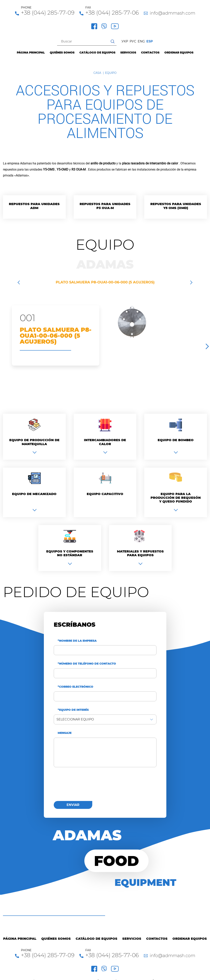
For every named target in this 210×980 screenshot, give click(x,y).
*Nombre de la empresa (77, 641)
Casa (97, 73)
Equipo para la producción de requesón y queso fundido (176, 498)
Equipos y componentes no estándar (70, 553)
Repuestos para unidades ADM (34, 206)
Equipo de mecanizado (34, 494)
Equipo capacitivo (105, 494)
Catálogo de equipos (97, 53)
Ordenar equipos (179, 53)
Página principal (31, 53)
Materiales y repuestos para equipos (140, 553)
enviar (73, 805)
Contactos (150, 53)
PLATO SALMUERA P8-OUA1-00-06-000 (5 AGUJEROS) (105, 282)
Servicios (128, 53)
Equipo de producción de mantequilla (34, 442)
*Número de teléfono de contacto (87, 664)
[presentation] (84, 786)
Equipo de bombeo (176, 440)
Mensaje (65, 733)
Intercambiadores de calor (105, 442)
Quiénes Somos (62, 53)
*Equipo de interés (73, 710)
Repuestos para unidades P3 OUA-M (105, 206)
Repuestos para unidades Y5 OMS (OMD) (176, 206)
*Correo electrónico (75, 687)
